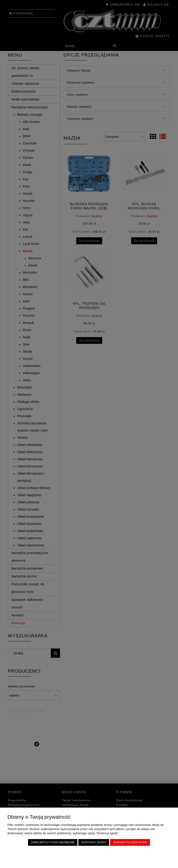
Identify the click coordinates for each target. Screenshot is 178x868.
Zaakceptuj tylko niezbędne (53, 842)
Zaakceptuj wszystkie (130, 842)
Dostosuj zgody (94, 842)
